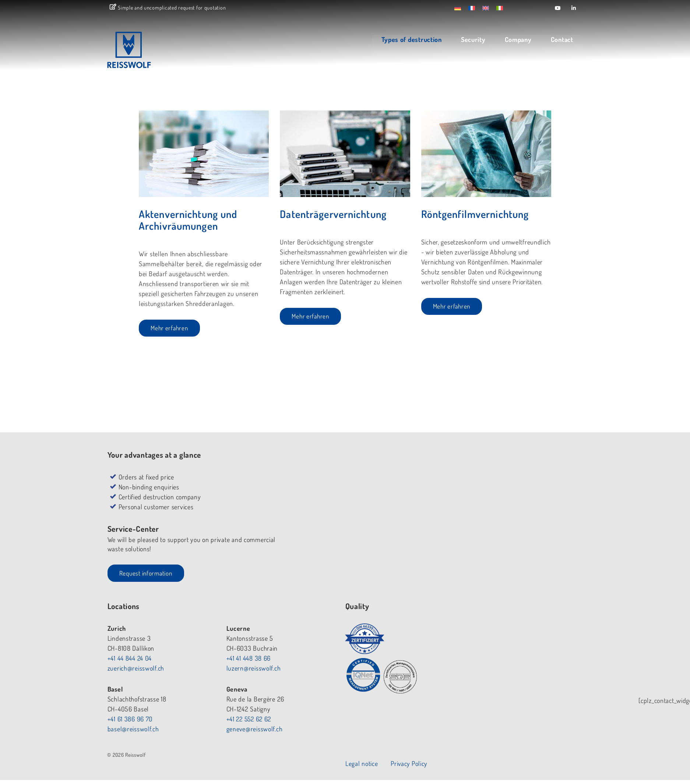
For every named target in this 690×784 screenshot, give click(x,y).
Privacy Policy (562, 622)
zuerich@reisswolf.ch (303, 517)
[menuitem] (464, 8)
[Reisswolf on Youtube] (558, 8)
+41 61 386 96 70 (297, 568)
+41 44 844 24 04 (297, 507)
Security (471, 40)
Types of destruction (410, 40)
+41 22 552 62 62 (417, 568)
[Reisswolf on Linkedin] (574, 8)
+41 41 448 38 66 (416, 507)
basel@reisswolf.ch (300, 578)
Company (516, 40)
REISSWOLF (152, 53)
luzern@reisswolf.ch (420, 517)
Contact (560, 40)
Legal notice (514, 622)
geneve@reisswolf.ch (422, 578)
